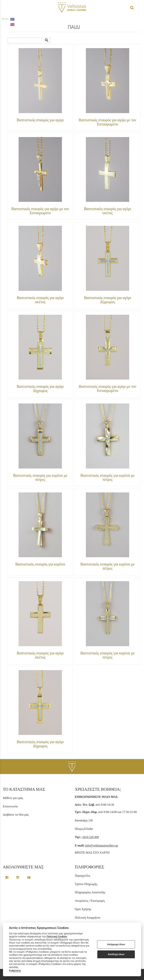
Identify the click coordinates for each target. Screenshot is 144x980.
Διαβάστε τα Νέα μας (16, 815)
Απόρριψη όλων (116, 944)
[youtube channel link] (29, 877)
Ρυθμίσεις (15, 970)
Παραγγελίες (82, 876)
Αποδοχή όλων (116, 954)
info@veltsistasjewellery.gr (102, 845)
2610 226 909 (91, 837)
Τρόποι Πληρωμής (86, 884)
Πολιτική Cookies (57, 936)
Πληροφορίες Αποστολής (90, 892)
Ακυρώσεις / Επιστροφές (90, 901)
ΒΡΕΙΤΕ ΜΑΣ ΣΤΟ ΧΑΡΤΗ (92, 853)
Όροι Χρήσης (83, 909)
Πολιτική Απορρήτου (88, 918)
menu (5, 7)
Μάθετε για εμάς (13, 798)
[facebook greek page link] (7, 877)
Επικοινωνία (10, 806)
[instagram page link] (18, 877)
